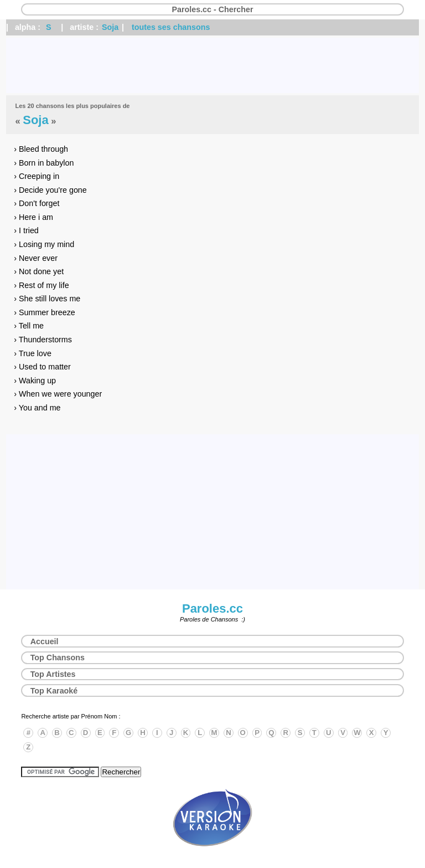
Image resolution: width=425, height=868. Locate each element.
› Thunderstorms (43, 340)
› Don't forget (37, 203)
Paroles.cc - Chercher (212, 9)
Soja (110, 27)
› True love (33, 353)
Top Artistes (53, 674)
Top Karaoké (54, 691)
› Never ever (36, 258)
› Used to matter (42, 367)
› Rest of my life (41, 285)
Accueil (45, 641)
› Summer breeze (44, 312)
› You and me (37, 408)
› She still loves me (47, 299)
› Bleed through (41, 149)
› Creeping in (37, 176)
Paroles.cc (212, 608)
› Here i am (33, 217)
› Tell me (29, 326)
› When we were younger (58, 394)
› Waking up (35, 381)
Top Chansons (58, 658)
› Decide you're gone (50, 190)
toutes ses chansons (171, 27)
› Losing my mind (44, 244)
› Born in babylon (44, 163)
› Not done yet (39, 271)
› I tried (26, 230)
